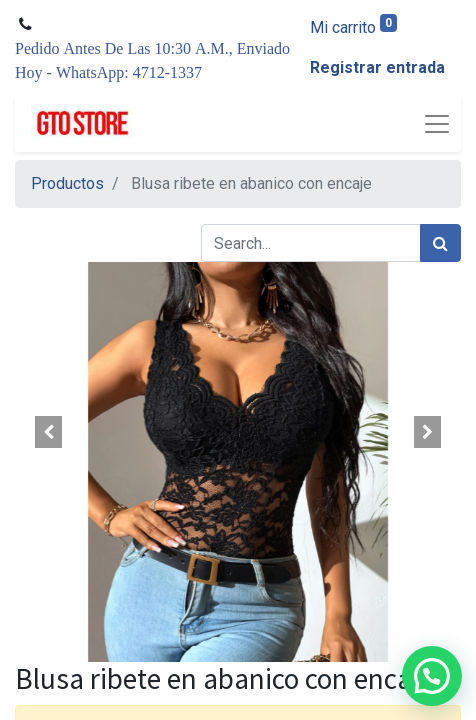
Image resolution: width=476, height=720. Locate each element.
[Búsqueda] (440, 243)
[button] (48, 432)
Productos (67, 183)
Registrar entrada (377, 67)
